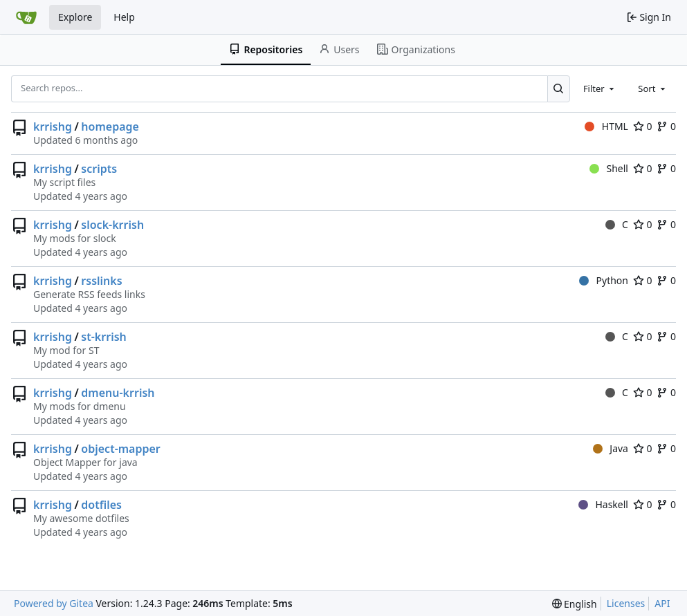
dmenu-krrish (118, 393)
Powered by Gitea (54, 603)
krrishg (53, 127)
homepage (110, 127)
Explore (75, 17)
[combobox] (600, 88)
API (662, 603)
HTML (606, 126)
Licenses (626, 603)
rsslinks (101, 281)
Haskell (603, 504)
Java (611, 448)
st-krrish (103, 337)
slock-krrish (112, 225)
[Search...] (559, 88)
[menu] (575, 604)
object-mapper (120, 449)
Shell (609, 168)
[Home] (26, 17)
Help (124, 17)
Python (604, 280)
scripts (99, 169)
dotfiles (101, 505)
